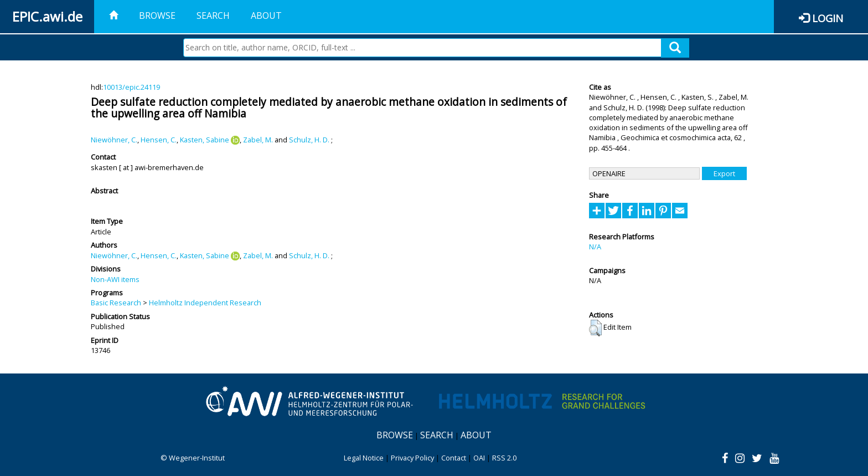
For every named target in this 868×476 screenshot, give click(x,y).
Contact (454, 458)
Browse (157, 16)
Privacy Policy (412, 458)
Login (828, 18)
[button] (595, 328)
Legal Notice (364, 458)
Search (213, 16)
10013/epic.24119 (131, 87)
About (266, 16)
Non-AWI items (115, 279)
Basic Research (116, 303)
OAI (479, 458)
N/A (595, 247)
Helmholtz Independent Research (205, 303)
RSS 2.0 (504, 458)
